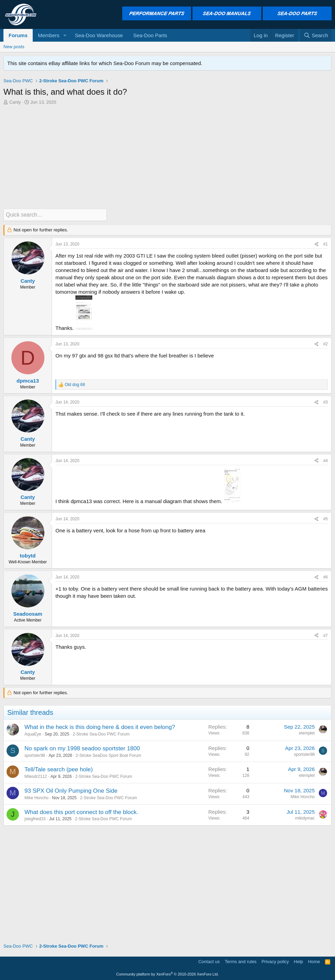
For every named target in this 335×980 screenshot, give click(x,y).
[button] (65, 35)
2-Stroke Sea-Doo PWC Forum (101, 734)
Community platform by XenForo (168, 974)
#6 (326, 577)
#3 (326, 402)
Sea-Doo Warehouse (99, 35)
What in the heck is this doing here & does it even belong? (100, 727)
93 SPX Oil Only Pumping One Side (71, 790)
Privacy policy (275, 961)
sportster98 (35, 755)
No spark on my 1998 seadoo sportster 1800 (82, 748)
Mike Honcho (36, 797)
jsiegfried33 (35, 819)
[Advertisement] (167, 157)
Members (49, 35)
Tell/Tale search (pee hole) (59, 769)
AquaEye (33, 734)
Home (314, 961)
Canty (15, 102)
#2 (326, 344)
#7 (326, 635)
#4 (326, 460)
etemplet (307, 733)
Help (299, 961)
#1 (326, 244)
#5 (326, 519)
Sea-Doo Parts (150, 35)
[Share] (316, 244)
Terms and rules (241, 961)
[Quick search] (55, 215)
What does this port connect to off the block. (81, 812)
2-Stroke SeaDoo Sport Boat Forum (108, 755)
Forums (18, 35)
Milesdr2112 (36, 776)
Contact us (209, 961)
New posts (14, 47)
